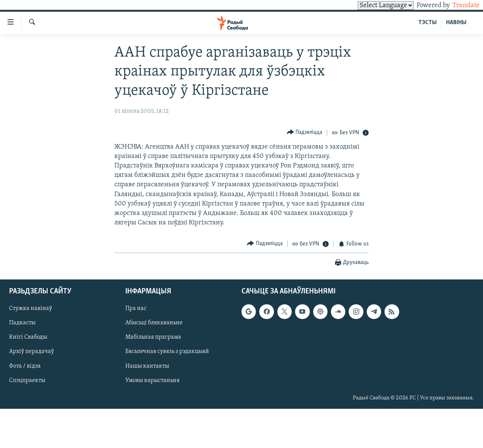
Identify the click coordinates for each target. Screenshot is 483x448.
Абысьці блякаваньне (154, 323)
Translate (459, 5)
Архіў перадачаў (32, 352)
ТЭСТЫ (428, 23)
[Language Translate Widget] (373, 5)
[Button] (305, 133)
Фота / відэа (25, 366)
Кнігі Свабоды (28, 338)
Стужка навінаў (31, 308)
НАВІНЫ (456, 23)
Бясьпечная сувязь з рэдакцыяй (167, 352)
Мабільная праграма (153, 338)
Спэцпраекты (27, 380)
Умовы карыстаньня (152, 380)
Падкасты (22, 323)
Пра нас (136, 308)
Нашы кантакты (147, 366)
